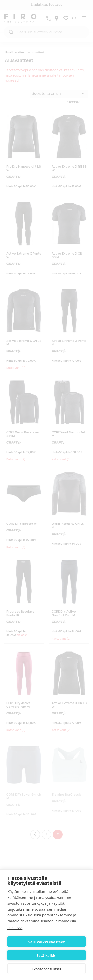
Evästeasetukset (47, 969)
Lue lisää (15, 928)
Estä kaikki (46, 955)
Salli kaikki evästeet (47, 942)
